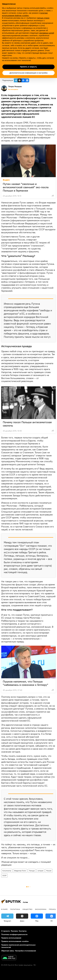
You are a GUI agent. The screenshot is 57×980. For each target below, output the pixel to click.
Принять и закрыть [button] (28, 67)
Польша (32, 871)
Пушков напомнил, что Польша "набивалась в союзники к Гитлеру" (25, 683)
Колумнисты (7, 871)
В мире (4, 909)
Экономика (41, 909)
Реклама (14, 931)
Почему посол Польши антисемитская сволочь (27, 424)
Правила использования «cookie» (15, 941)
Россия (49, 871)
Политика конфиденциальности (14, 934)
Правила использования (11, 938)
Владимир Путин (20, 871)
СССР (4, 876)
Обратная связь (8, 951)
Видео (6, 180)
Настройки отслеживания (25, 951)
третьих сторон (43, 18)
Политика (15, 909)
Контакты (23, 931)
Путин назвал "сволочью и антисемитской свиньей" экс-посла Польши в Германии (26, 187)
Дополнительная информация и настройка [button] (28, 73)
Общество (27, 909)
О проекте (6, 931)
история (40, 871)
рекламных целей (47, 33)
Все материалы (13, 89)
